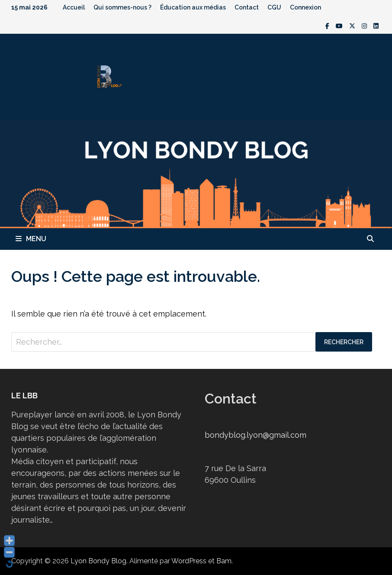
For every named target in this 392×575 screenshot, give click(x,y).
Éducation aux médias (193, 7)
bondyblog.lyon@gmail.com (255, 435)
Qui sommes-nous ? (122, 7)
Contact (247, 7)
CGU (274, 7)
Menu (31, 239)
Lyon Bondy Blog (98, 561)
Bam (224, 561)
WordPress (189, 561)
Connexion (305, 7)
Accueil (74, 7)
